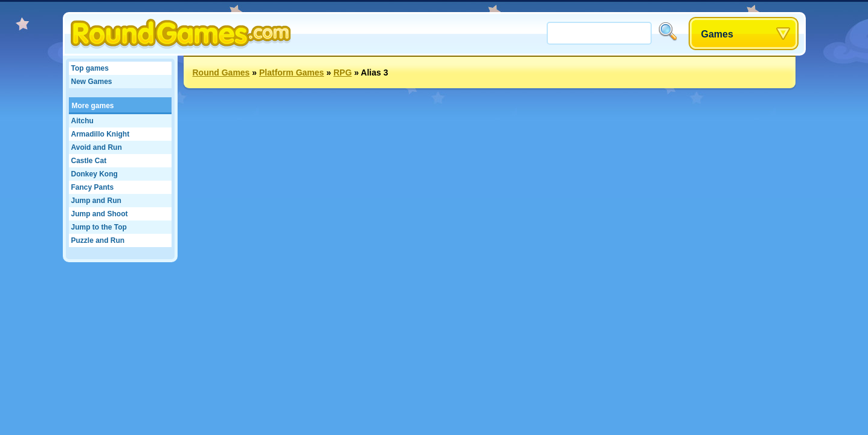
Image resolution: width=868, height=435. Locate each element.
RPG (342, 72)
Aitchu (82, 121)
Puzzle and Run (98, 240)
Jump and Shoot (100, 214)
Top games (90, 68)
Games (717, 34)
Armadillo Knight (101, 134)
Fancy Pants (93, 187)
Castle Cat (89, 161)
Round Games (221, 72)
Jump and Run (96, 201)
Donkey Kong (95, 174)
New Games (92, 82)
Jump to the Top (99, 227)
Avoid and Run (97, 147)
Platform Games (291, 72)
